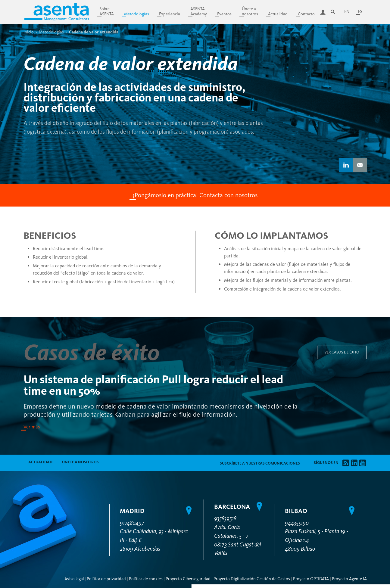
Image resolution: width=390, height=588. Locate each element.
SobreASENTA (107, 11)
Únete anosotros (250, 11)
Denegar (348, 493)
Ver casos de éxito (342, 352)
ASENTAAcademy (199, 11)
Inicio (29, 32)
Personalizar (348, 476)
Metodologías (137, 14)
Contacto (306, 14)
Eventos (224, 14)
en (347, 12)
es (360, 12)
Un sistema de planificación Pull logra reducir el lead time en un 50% (153, 385)
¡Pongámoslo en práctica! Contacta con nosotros (195, 195)
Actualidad (278, 14)
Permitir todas (348, 508)
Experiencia (170, 14)
